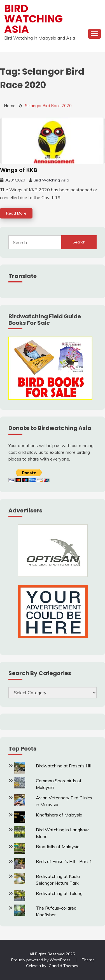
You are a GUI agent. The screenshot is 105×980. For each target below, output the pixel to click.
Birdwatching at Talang (59, 893)
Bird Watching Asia (33, 19)
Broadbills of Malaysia (58, 846)
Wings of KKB (19, 170)
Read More (16, 213)
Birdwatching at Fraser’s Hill (64, 766)
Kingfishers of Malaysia (59, 815)
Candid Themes (63, 966)
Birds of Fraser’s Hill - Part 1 (64, 861)
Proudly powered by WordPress (41, 960)
